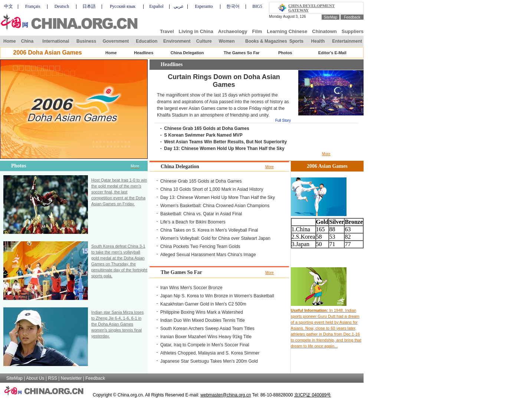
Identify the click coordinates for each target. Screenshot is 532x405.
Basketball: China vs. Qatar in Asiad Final (201, 214)
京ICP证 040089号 (313, 395)
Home (9, 41)
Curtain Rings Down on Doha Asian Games (224, 81)
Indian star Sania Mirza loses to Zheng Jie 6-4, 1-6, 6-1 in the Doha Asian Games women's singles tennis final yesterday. (117, 324)
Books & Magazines (266, 41)
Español (156, 6)
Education (147, 41)
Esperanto (204, 6)
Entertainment (347, 41)
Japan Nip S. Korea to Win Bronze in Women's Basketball (217, 296)
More (326, 154)
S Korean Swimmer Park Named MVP (203, 135)
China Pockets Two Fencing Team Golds (200, 246)
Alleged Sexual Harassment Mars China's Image (208, 255)
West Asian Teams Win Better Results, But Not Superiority (225, 142)
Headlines (144, 53)
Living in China (196, 31)
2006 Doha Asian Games (47, 53)
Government (116, 41)
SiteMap (330, 17)
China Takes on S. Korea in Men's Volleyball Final (209, 230)
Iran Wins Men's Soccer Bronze (191, 288)
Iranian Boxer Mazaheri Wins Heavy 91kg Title (206, 337)
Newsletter (71, 378)
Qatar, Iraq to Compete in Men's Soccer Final (205, 345)
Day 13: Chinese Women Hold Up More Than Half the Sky (224, 148)
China (27, 41)
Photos (285, 53)
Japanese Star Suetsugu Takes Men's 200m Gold (209, 361)
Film (257, 31)
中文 (9, 6)
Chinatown (324, 31)
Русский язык (123, 6)
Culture (204, 41)
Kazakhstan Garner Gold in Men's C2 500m (203, 304)
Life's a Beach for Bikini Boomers (193, 222)
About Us (35, 378)
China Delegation (187, 53)
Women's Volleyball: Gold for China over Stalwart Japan (215, 238)
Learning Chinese (287, 31)
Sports (296, 41)
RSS (52, 378)
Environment (177, 41)
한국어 (233, 6)
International (56, 41)
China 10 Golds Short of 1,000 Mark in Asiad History (212, 189)
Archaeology (233, 31)
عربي (179, 6)
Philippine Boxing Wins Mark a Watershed (202, 312)
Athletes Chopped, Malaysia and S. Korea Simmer (210, 353)
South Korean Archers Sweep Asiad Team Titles (207, 329)
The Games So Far (242, 53)
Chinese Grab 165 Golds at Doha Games (206, 128)
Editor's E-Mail (332, 53)
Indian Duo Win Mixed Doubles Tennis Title (203, 320)
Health (318, 41)
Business (86, 41)
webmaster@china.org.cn (226, 395)
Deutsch (62, 6)
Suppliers (353, 31)
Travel (167, 31)
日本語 (89, 6)
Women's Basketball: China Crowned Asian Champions (215, 206)
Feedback (352, 17)
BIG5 (257, 6)
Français (33, 6)
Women (226, 41)
